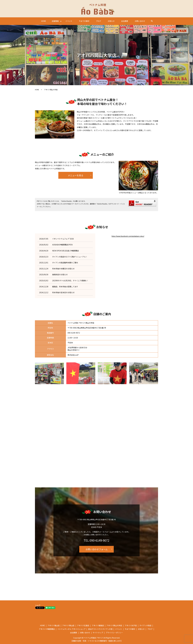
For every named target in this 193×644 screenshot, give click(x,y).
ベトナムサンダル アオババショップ (71, 629)
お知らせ (112, 21)
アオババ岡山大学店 (114, 625)
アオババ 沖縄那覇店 (47, 629)
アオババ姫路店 (98, 625)
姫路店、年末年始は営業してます (65, 286)
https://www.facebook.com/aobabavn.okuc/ (128, 236)
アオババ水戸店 (131, 625)
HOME (43, 21)
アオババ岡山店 (68, 625)
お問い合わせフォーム (97, 549)
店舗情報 (55, 21)
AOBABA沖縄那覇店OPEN (62, 245)
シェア (38, 605)
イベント (68, 21)
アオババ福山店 (54, 625)
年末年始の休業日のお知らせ (63, 268)
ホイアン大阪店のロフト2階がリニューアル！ (70, 257)
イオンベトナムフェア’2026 (63, 239)
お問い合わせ (141, 21)
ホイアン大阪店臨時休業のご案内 (65, 263)
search (155, 21)
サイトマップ (98, 633)
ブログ (99, 21)
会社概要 (125, 21)
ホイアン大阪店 (145, 625)
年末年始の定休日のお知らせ (63, 292)
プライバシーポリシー (114, 633)
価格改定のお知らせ (60, 274)
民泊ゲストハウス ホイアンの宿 (100, 629)
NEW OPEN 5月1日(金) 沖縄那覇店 (65, 251)
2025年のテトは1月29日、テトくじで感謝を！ (70, 280)
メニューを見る (76, 175)
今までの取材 (84, 21)
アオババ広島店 (83, 625)
